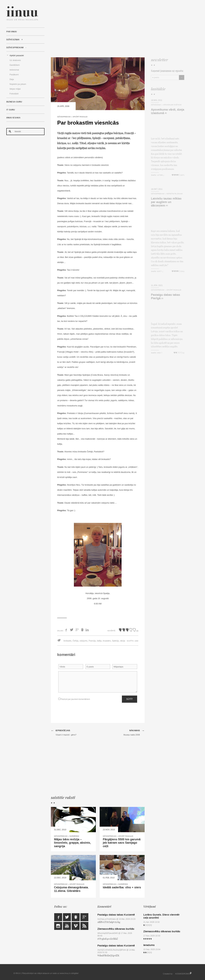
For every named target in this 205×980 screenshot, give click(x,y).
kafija (99, 641)
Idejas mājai (15, 89)
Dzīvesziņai (13, 40)
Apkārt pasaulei (17, 55)
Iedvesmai (14, 70)
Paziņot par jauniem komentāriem (74, 699)
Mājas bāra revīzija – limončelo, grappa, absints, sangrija (72, 843)
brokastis (67, 641)
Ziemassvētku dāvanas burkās (116, 929)
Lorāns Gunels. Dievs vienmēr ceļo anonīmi (161, 916)
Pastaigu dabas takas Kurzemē (116, 915)
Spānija (115, 641)
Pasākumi (14, 75)
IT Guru (11, 110)
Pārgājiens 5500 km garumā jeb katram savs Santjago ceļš (122, 843)
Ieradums (149, 945)
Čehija (75, 641)
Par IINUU (12, 32)
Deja (12, 79)
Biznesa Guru (14, 102)
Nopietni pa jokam (18, 84)
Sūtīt (130, 699)
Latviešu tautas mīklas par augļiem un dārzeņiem (166, 202)
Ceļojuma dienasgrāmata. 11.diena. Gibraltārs (71, 889)
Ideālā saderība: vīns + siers (122, 887)
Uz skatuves (15, 60)
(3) (162, 299)
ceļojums (84, 641)
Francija (92, 641)
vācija (123, 641)
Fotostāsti (14, 94)
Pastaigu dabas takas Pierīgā (166, 297)
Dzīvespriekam (15, 48)
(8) (166, 113)
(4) (167, 206)
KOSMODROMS (182, 974)
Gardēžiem (15, 65)
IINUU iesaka (13, 118)
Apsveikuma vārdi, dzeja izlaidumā (168, 111)
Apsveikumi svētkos (172, 105)
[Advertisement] (118, 29)
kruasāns (107, 641)
